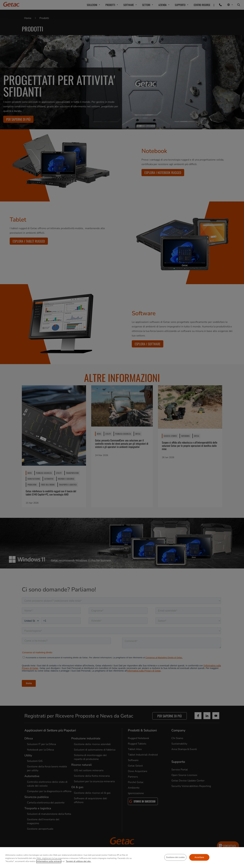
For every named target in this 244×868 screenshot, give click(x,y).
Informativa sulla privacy (49, 861)
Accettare (199, 857)
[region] (122, 858)
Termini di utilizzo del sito (79, 861)
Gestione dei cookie (175, 857)
